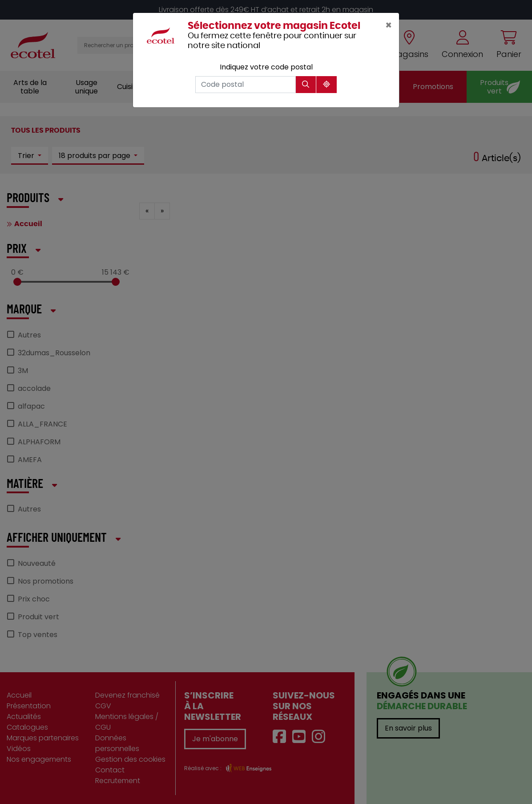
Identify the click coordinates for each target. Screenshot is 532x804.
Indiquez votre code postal (266, 67)
